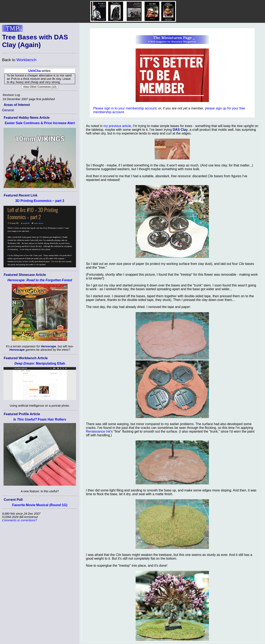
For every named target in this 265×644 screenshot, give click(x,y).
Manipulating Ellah (40, 363)
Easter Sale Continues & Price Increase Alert (40, 123)
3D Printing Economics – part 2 (40, 201)
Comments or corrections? (20, 520)
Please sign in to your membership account (125, 108)
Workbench (26, 60)
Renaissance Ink (98, 431)
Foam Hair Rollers (40, 419)
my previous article (117, 126)
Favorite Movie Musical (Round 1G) (40, 505)
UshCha (34, 71)
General (8, 110)
